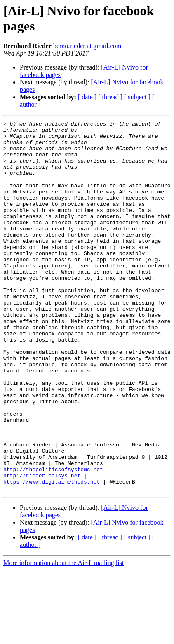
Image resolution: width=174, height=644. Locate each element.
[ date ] (87, 97)
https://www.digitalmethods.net (52, 554)
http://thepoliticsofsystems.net (53, 539)
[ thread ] (110, 97)
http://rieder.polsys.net (42, 547)
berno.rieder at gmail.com (87, 46)
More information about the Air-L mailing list (63, 637)
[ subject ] (137, 97)
